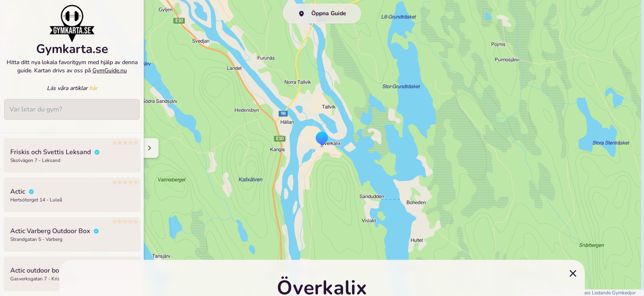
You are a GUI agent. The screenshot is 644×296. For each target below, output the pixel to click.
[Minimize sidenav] (149, 148)
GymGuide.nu (110, 79)
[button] (322, 140)
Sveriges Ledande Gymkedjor (604, 293)
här (93, 96)
